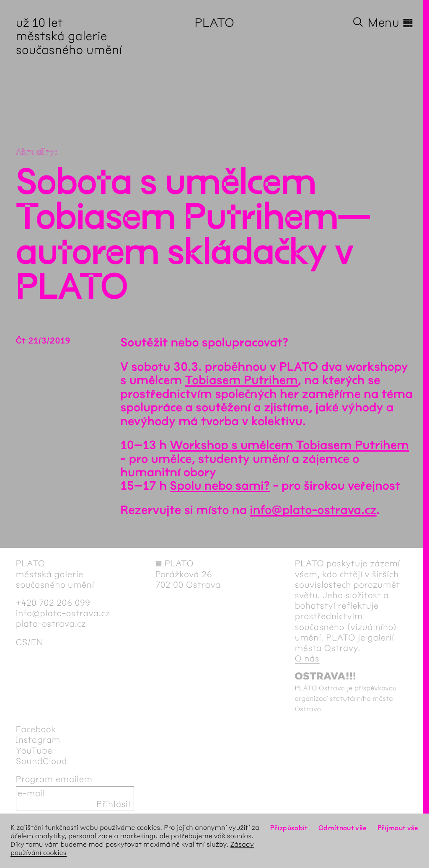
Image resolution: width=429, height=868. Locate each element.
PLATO (215, 23)
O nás (307, 659)
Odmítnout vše (343, 828)
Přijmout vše (398, 828)
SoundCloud (41, 761)
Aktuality (35, 152)
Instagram (38, 740)
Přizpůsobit (289, 828)
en (37, 642)
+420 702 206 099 (53, 603)
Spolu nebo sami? (220, 486)
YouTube (34, 751)
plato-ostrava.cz (51, 624)
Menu (390, 23)
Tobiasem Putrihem (242, 380)
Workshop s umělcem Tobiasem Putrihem (290, 445)
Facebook (36, 730)
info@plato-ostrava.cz (313, 510)
